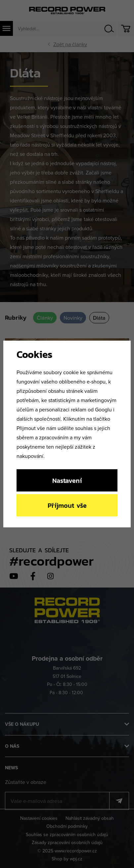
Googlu (103, 409)
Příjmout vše (67, 505)
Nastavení (67, 480)
